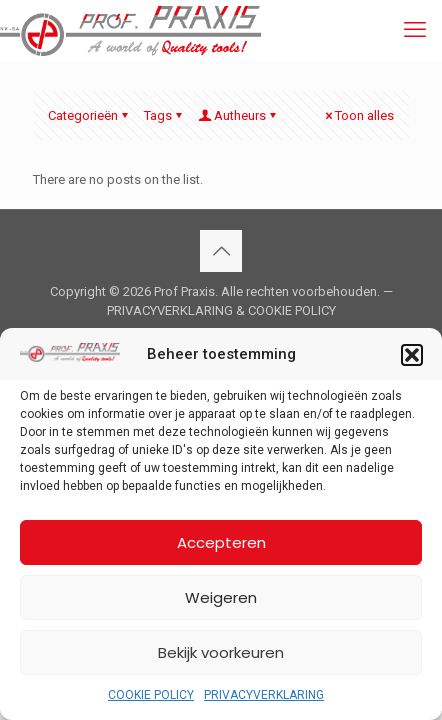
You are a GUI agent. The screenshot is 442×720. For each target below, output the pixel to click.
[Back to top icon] (221, 251)
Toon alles (358, 115)
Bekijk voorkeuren (221, 652)
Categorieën (89, 115)
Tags (164, 115)
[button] (412, 355)
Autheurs (238, 115)
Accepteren (221, 542)
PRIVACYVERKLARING (264, 695)
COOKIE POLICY (151, 695)
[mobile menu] (415, 30)
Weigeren (221, 597)
